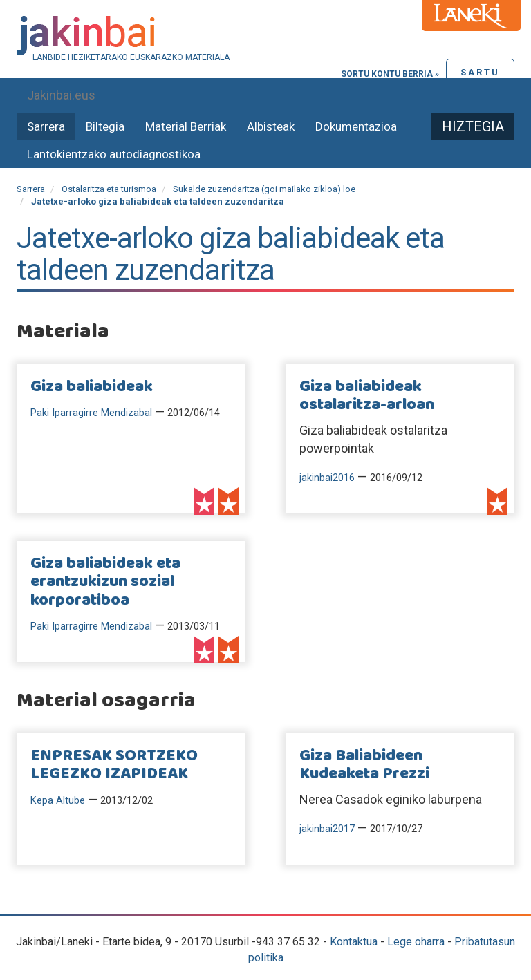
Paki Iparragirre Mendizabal (91, 413)
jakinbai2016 (327, 478)
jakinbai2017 (327, 829)
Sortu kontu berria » (390, 74)
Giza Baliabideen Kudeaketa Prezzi (364, 765)
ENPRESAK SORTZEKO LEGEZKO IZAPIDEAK (114, 765)
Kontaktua (354, 942)
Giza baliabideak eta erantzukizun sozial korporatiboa (105, 582)
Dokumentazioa (356, 126)
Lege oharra (416, 942)
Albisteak (271, 126)
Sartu (480, 72)
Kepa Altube (58, 801)
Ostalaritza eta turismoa (109, 189)
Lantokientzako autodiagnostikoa (114, 154)
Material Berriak (186, 126)
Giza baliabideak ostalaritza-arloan (367, 396)
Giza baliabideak (92, 387)
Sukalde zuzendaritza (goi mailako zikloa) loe (264, 189)
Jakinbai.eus (61, 95)
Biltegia (105, 126)
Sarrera (46, 126)
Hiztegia (473, 126)
